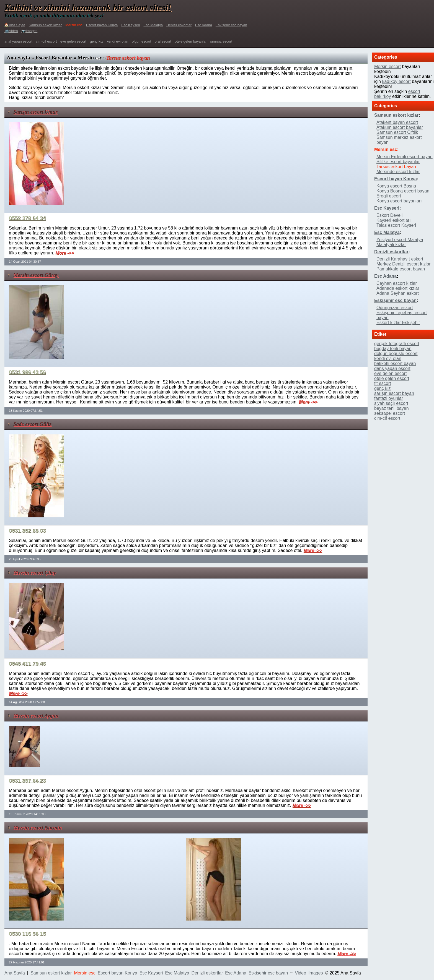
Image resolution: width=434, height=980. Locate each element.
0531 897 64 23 (27, 780)
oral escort (163, 41)
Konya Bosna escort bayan (403, 191)
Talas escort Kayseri (396, 225)
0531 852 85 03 (27, 531)
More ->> (65, 253)
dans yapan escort (392, 368)
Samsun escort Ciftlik (397, 132)
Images (316, 973)
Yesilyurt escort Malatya (400, 240)
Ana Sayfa (18, 58)
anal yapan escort (18, 41)
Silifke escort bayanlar (398, 162)
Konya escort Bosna (396, 186)
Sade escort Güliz (32, 424)
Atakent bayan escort (397, 122)
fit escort (383, 383)
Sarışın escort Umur (35, 112)
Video (301, 973)
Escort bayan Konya (102, 25)
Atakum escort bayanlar (400, 127)
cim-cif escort (46, 41)
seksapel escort (390, 413)
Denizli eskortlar (179, 25)
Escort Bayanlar (54, 58)
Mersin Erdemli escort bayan (405, 157)
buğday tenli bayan (393, 349)
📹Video (11, 31)
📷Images (29, 31)
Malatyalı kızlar (391, 245)
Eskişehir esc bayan (231, 25)
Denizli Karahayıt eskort (400, 259)
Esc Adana (204, 25)
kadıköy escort (396, 81)
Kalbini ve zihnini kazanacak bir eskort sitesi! (88, 7)
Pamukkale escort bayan (401, 269)
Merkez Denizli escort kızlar (404, 264)
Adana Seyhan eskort (398, 293)
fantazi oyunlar (389, 398)
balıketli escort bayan (395, 363)
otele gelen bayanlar (191, 41)
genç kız (97, 41)
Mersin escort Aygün (36, 716)
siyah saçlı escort (391, 403)
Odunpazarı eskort (395, 308)
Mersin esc (90, 58)
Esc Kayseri (131, 25)
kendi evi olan (117, 41)
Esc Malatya (153, 25)
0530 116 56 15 (27, 934)
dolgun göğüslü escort (396, 354)
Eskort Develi (389, 215)
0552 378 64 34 (27, 218)
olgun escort (141, 41)
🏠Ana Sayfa (15, 25)
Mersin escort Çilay (35, 573)
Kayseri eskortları (394, 220)
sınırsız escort (221, 41)
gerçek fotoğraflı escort (397, 344)
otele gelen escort (392, 378)
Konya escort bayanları (399, 201)
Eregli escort (389, 196)
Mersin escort (387, 67)
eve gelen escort (73, 41)
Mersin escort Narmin (38, 827)
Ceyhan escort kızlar (397, 283)
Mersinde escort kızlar (398, 172)
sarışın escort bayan (394, 393)
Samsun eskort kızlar (45, 25)
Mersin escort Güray (36, 275)
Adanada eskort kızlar (398, 288)
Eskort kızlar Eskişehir (398, 323)
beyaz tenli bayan (392, 408)
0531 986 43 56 (27, 372)
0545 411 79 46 (27, 664)
